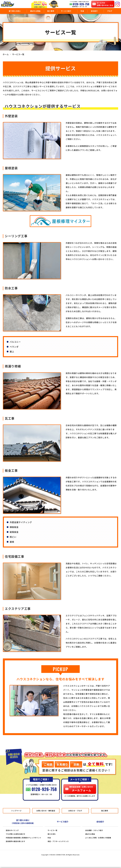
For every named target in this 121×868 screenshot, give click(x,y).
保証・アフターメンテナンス (58, 841)
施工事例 (51, 11)
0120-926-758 (81, 4)
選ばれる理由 (35, 11)
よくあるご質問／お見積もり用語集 (98, 838)
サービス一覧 (52, 830)
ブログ (110, 11)
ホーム (6, 54)
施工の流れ (52, 834)
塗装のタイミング (12, 830)
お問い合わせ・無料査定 (46, 811)
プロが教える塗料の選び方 (15, 834)
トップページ (16, 811)
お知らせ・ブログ (75, 811)
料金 (82, 11)
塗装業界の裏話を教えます (15, 841)
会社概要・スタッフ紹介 (94, 830)
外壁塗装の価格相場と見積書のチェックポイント (24, 838)
